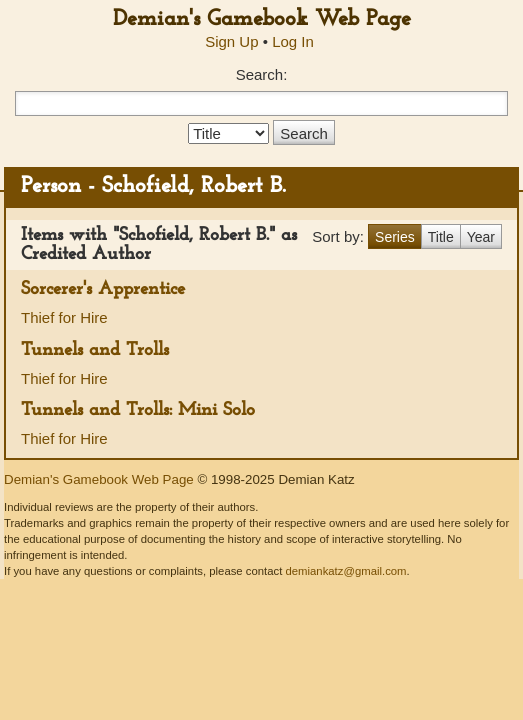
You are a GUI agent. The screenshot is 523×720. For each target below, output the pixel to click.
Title (441, 237)
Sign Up (231, 41)
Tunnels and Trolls (95, 350)
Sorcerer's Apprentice (103, 289)
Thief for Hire (64, 317)
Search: (262, 74)
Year (481, 237)
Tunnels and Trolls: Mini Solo (138, 410)
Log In (293, 41)
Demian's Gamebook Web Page (262, 19)
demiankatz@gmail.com (345, 571)
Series (395, 237)
